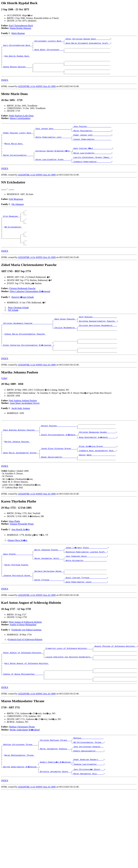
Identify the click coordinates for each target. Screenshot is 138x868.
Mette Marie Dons (14, 155)
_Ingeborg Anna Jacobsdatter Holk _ (97, 483)
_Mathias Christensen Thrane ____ (20, 794)
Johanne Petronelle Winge (22, 558)
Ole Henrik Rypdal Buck (17, 60)
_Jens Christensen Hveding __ (88, 797)
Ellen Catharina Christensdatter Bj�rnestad (30, 312)
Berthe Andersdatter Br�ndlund (25, 778)
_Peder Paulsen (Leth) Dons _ (18, 142)
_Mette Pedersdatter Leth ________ (53, 147)
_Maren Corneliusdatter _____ (18, 168)
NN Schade (13, 331)
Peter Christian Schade (18, 329)
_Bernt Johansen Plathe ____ (48, 584)
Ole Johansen (18, 218)
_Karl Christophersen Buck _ (17, 47)
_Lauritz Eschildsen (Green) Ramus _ (92, 170)
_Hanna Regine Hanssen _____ (17, 73)
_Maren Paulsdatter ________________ (92, 139)
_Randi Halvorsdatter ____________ (58, 490)
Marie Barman (18, 33)
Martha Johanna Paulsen (17, 472)
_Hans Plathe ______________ (17, 589)
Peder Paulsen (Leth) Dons (21, 123)
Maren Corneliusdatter (20, 126)
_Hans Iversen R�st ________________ (92, 160)
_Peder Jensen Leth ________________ (92, 144)
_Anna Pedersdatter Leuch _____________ (86, 623)
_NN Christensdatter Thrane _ (88, 792)
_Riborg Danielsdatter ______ (88, 802)
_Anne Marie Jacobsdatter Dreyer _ (21, 485)
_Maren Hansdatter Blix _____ (88, 828)
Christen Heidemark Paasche (22, 309)
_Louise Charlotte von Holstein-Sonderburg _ (68, 700)
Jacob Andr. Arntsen (21, 436)
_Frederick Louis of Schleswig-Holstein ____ (68, 690)
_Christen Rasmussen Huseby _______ (97, 462)
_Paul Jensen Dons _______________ (53, 137)
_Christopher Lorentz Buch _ (48, 42)
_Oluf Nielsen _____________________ (97, 338)
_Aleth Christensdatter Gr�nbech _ (59, 465)
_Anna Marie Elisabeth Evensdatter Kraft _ (87, 44)
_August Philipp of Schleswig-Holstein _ (115, 687)
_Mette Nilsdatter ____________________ (86, 597)
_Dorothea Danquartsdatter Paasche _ (97, 343)
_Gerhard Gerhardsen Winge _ (48, 610)
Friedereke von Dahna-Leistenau (26, 670)
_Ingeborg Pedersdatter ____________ (92, 175)
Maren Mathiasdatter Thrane (19, 807)
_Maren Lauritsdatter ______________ (92, 165)
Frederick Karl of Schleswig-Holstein (25, 680)
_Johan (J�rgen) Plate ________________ (86, 581)
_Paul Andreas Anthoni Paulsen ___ (21, 460)
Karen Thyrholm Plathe (17, 602)
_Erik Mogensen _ (11, 232)
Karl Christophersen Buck (21, 26)
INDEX (5, 87)
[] (4, 505)
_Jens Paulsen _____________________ (92, 134)
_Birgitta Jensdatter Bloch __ (55, 825)
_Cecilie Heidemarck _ (65, 351)
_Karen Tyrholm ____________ (48, 620)
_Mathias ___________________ (88, 786)
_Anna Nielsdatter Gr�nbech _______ (97, 467)
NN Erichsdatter (13, 245)
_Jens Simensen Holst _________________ (86, 592)
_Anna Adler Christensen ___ (48, 52)
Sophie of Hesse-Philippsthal (23, 665)
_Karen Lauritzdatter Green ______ (53, 173)
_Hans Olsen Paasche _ (65, 341)
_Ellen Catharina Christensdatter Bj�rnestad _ (28, 372)
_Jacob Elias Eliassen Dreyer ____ (58, 480)
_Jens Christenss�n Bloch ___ (88, 823)
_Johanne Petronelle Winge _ (17, 615)
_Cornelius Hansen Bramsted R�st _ (53, 162)
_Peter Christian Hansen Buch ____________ (87, 39)
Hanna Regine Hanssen (20, 28)
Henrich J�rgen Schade (23, 318)
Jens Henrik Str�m (20, 563)
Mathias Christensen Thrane (22, 775)
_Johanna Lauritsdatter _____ (88, 817)
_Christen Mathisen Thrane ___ (55, 789)
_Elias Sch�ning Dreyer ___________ (97, 478)
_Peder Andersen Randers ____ (88, 812)
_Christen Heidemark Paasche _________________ (27, 346)
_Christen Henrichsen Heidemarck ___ (97, 349)
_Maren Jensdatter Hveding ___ (55, 799)
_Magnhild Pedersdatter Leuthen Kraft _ (86, 587)
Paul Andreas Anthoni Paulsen (23, 428)
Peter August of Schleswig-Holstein (25, 663)
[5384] (4, 406)
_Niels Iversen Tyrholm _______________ (86, 617)
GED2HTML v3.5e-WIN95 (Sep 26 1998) (37, 94)
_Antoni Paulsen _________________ (58, 454)
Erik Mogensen (16, 213)
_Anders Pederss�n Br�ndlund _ (56, 815)
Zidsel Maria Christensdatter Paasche (25, 359)
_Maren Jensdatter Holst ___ (48, 594)
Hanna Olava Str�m (18, 574)
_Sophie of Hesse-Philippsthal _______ (23, 721)
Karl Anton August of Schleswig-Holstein (27, 708)
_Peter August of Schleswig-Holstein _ (23, 695)
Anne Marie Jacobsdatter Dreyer (25, 431)
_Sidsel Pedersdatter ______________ (92, 150)
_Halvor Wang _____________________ (97, 488)
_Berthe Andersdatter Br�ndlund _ (21, 820)
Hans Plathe (15, 555)
